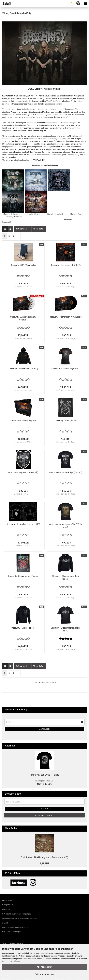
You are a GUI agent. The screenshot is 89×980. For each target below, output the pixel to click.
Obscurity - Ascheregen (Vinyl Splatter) (23, 318)
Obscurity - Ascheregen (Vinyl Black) (66, 317)
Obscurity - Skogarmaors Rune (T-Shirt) (66, 629)
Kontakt (7, 909)
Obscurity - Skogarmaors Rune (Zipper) (66, 577)
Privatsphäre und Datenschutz (16, 928)
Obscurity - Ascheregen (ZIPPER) (23, 369)
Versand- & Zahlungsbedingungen (18, 914)
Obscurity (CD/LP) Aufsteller (23, 265)
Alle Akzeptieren (44, 967)
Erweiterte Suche (45, 815)
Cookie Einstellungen (12, 932)
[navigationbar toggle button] (85, 4)
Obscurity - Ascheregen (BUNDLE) (66, 265)
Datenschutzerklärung (11, 961)
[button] (5, 229)
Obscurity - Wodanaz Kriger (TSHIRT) (66, 472)
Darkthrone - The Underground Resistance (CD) (44, 857)
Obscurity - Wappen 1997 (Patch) (23, 472)
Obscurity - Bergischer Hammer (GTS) (23, 524)
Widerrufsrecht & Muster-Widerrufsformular (21, 919)
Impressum (9, 905)
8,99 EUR (44, 863)
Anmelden (45, 729)
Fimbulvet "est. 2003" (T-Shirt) (44, 775)
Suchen (45, 809)
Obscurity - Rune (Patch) (66, 421)
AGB (6, 923)
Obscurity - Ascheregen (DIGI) (23, 421)
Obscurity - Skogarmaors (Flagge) (23, 576)
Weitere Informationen (45, 974)
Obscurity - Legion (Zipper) (23, 628)
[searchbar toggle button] (71, 4)
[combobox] (22, 229)
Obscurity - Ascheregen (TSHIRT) (66, 369)
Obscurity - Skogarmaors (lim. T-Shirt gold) (66, 526)
